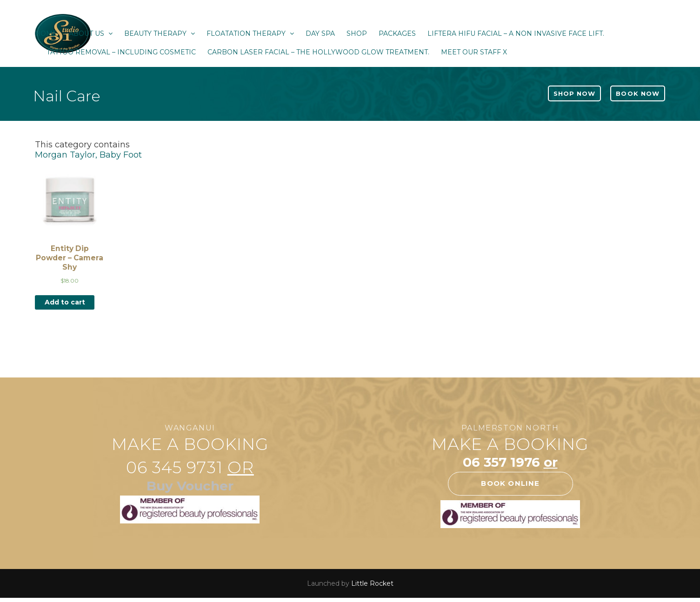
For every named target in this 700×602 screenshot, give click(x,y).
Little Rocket (372, 583)
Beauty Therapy (160, 33)
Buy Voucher (190, 486)
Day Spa (320, 33)
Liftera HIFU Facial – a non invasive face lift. (516, 33)
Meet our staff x (474, 52)
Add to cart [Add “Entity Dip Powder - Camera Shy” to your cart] (65, 302)
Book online (510, 483)
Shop (357, 33)
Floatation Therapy (250, 33)
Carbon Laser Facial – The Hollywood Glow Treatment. (318, 52)
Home (46, 33)
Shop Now (574, 93)
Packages (397, 33)
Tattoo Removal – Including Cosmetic (121, 52)
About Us (91, 33)
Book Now (637, 93)
